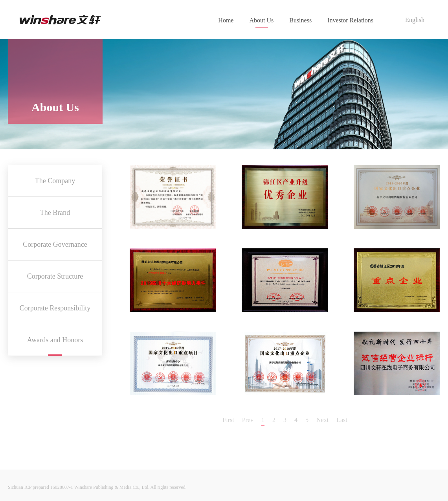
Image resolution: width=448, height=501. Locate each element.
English (415, 20)
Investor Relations (350, 20)
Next (322, 420)
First (228, 420)
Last (342, 420)
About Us (261, 20)
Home (226, 20)
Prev (248, 420)
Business (300, 20)
